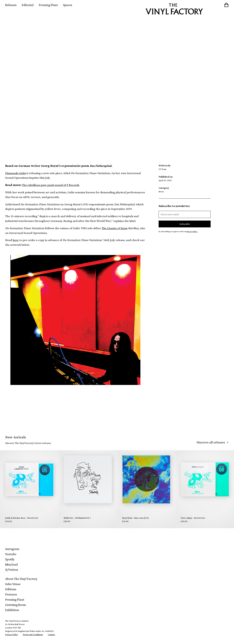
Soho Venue (13, 584)
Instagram (12, 549)
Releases (11, 5)
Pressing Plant (48, 5)
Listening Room (16, 605)
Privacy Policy (12, 634)
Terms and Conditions (33, 634)
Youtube (11, 554)
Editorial (28, 5)
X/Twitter (12, 570)
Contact (51, 634)
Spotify (10, 559)
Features (11, 594)
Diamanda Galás (16, 173)
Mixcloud (11, 564)
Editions (11, 589)
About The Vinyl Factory (21, 579)
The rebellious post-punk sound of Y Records (51, 185)
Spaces (68, 5)
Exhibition (12, 610)
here (16, 240)
